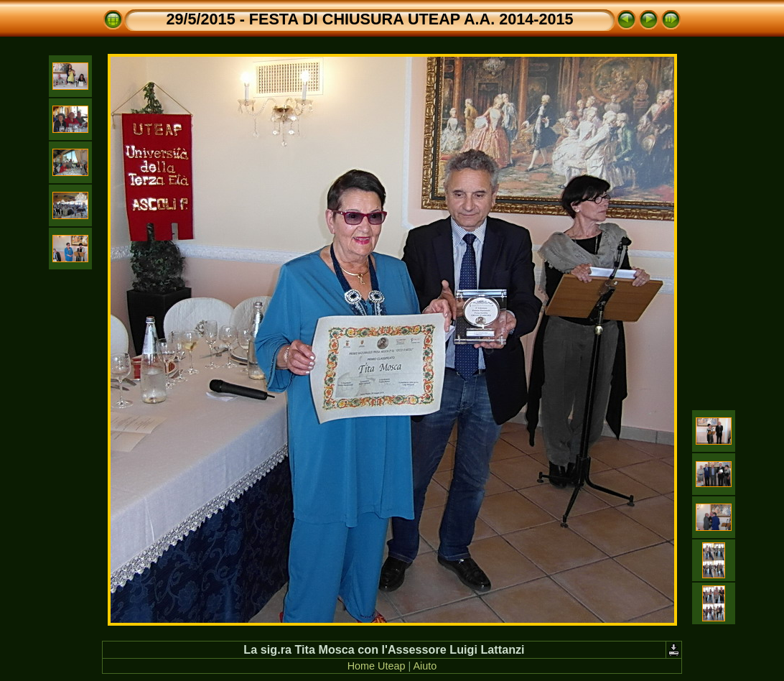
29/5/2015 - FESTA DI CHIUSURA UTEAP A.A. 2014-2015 (370, 19)
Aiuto (425, 666)
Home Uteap (377, 666)
